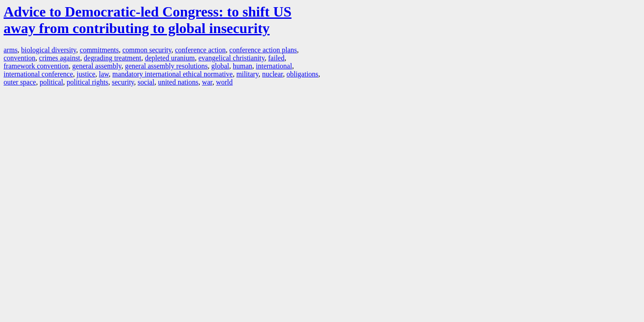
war (207, 82)
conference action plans (263, 50)
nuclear (272, 74)
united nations (178, 82)
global (220, 66)
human (243, 66)
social (146, 82)
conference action (200, 50)
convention (19, 58)
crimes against (60, 58)
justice (86, 74)
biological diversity (49, 50)
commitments (99, 50)
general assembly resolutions (166, 66)
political (51, 82)
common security (147, 50)
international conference (38, 74)
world (224, 82)
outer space (20, 82)
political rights (88, 82)
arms (11, 50)
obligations (303, 74)
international (274, 66)
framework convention (36, 66)
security (123, 82)
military (248, 74)
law (104, 74)
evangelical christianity (232, 58)
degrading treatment (112, 58)
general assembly (97, 66)
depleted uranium (170, 58)
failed (276, 58)
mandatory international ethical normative (173, 74)
